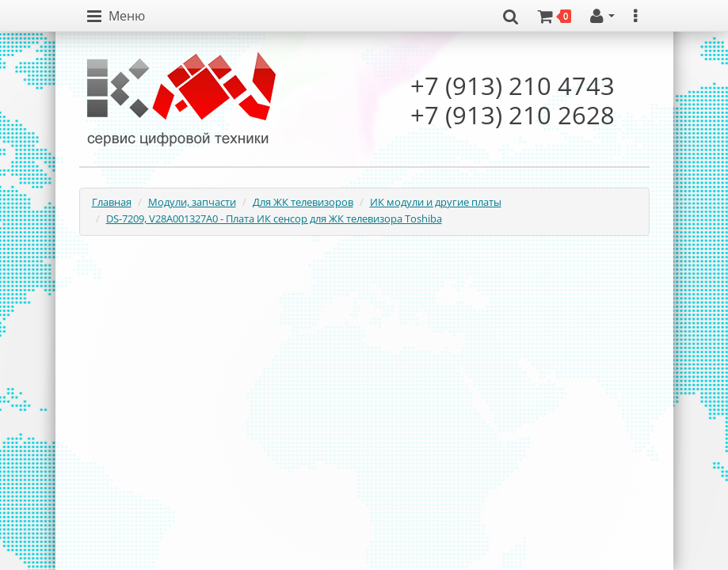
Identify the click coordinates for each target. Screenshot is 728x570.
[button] (116, 17)
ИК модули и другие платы (436, 202)
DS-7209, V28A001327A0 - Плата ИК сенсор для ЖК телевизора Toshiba (274, 218)
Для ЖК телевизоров (303, 202)
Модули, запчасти (192, 202)
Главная (112, 202)
